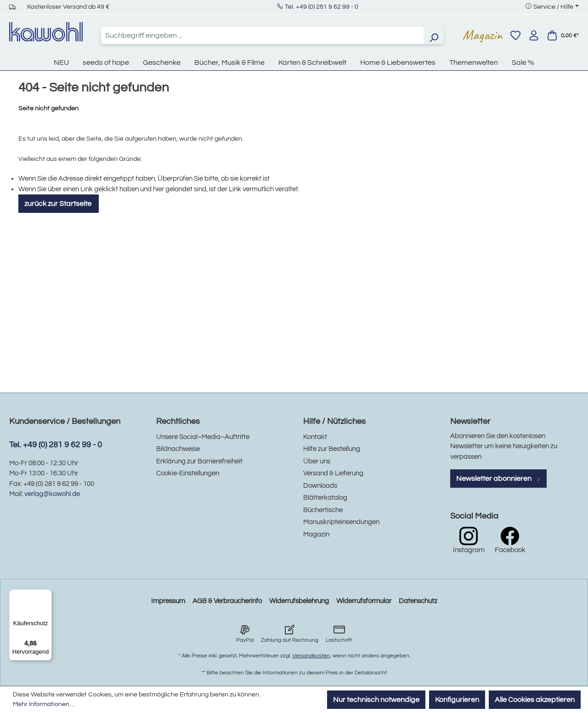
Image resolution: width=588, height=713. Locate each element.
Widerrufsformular (364, 601)
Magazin (483, 35)
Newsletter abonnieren (498, 479)
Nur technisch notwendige (376, 700)
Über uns (317, 461)
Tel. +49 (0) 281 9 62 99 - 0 (322, 7)
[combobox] (262, 35)
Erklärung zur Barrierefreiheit (199, 461)
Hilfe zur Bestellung (332, 449)
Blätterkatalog (325, 498)
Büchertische (323, 510)
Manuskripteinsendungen (341, 522)
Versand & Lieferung (333, 473)
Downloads (320, 486)
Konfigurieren (457, 700)
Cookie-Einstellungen (188, 473)
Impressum (168, 601)
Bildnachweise (178, 449)
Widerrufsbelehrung (299, 601)
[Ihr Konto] (534, 35)
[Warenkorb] (563, 35)
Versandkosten (311, 656)
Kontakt (315, 437)
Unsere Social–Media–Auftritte (203, 437)
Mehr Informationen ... (44, 704)
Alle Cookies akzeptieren (535, 700)
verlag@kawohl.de (52, 494)
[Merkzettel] (515, 35)
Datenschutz (418, 601)
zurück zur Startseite (59, 204)
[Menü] (46, 595)
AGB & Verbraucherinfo (227, 601)
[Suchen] (434, 35)
